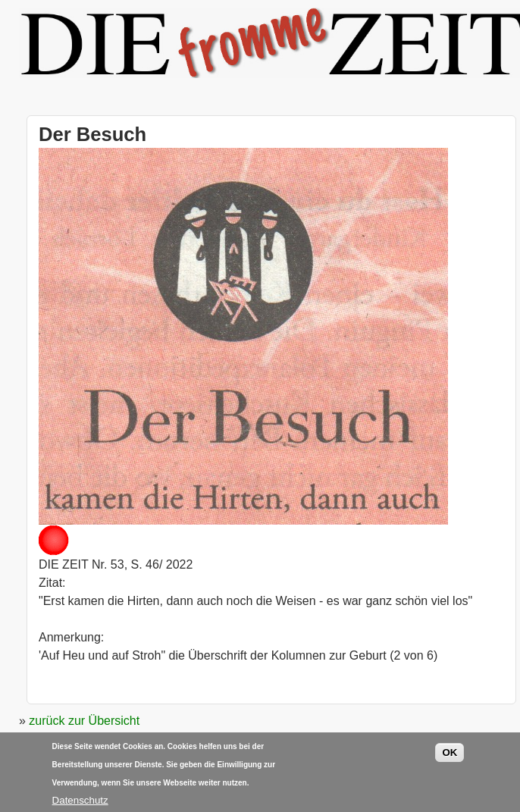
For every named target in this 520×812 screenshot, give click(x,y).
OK (450, 756)
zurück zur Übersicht (84, 721)
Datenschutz (80, 804)
